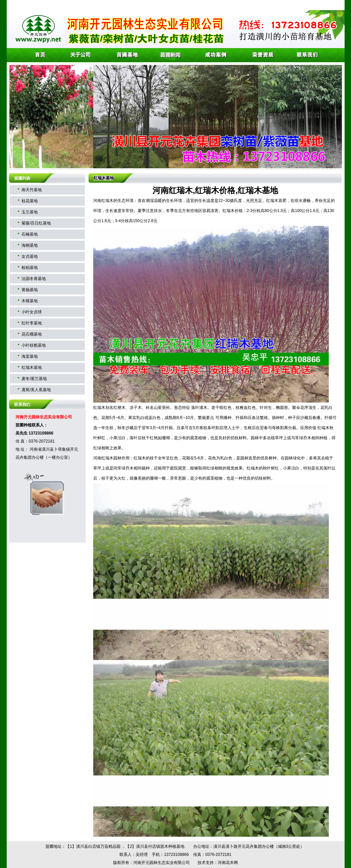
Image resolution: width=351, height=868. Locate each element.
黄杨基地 (30, 290)
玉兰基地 (30, 212)
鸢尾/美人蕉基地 (36, 390)
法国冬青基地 (34, 279)
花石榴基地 (32, 334)
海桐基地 (30, 245)
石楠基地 (30, 234)
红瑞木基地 (32, 368)
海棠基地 (30, 356)
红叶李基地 (32, 323)
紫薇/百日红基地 (36, 223)
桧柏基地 (30, 268)
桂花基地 (30, 201)
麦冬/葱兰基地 (34, 379)
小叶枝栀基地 (34, 345)
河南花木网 (228, 863)
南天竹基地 (32, 190)
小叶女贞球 (32, 312)
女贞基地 (30, 256)
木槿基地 (30, 301)
